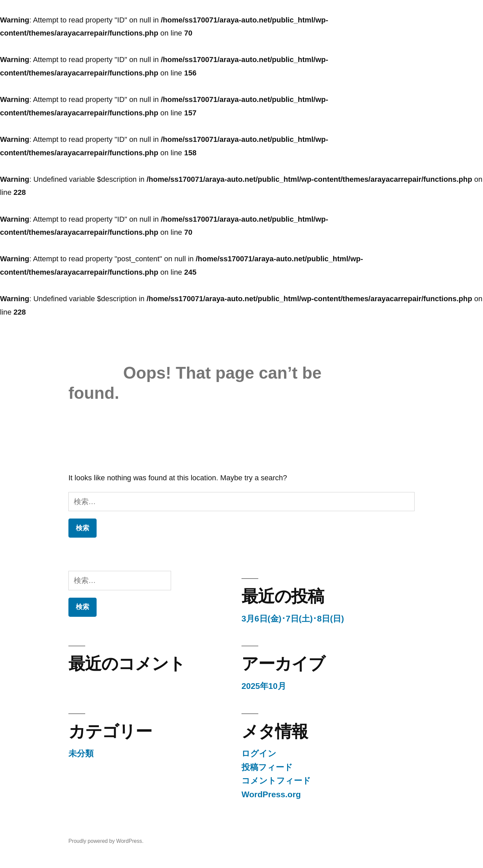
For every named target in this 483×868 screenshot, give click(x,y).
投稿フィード (267, 767)
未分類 (81, 753)
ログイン (259, 753)
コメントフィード (276, 781)
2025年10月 (264, 686)
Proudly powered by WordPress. (106, 841)
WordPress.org (271, 794)
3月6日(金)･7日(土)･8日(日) (293, 619)
